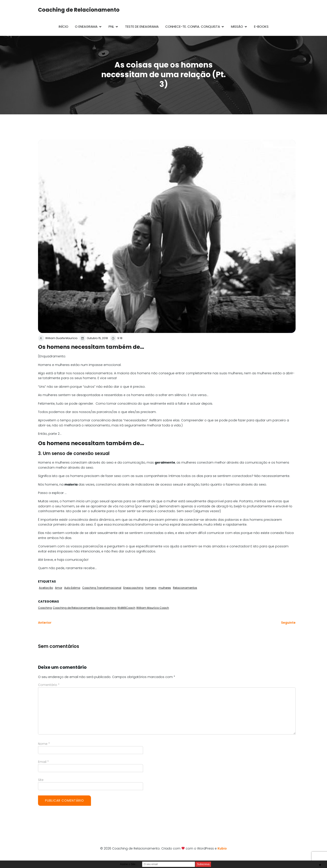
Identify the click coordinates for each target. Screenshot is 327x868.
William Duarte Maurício (58, 338)
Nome (44, 744)
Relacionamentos (185, 588)
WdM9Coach (126, 608)
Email (43, 762)
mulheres (165, 588)
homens (151, 588)
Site (41, 780)
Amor (59, 588)
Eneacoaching (133, 588)
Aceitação (46, 588)
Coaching (45, 608)
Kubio (222, 848)
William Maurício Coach (153, 608)
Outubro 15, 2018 (94, 338)
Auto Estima (72, 588)
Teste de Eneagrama (142, 26)
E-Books (261, 26)
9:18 (116, 338)
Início (64, 26)
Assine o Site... (129, 864)
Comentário (49, 685)
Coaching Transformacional (102, 588)
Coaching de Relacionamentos (74, 608)
